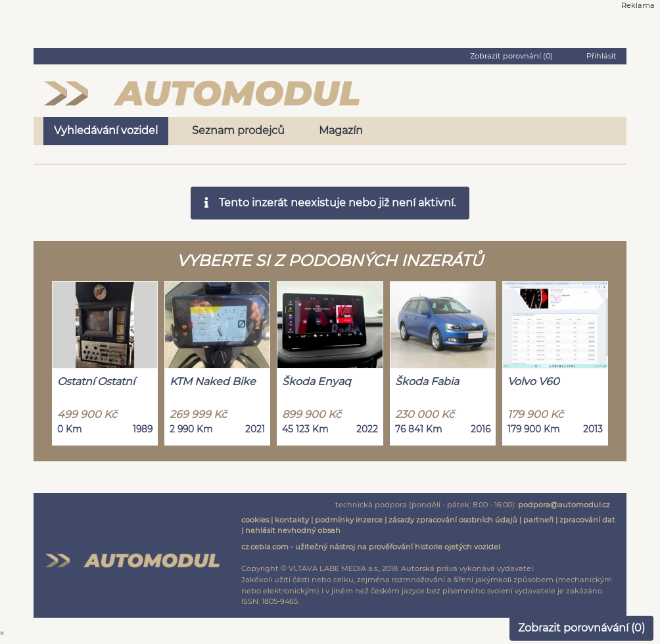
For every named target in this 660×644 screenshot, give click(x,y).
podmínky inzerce (349, 520)
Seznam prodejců (238, 130)
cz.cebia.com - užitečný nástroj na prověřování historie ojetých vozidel (371, 547)
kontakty (292, 520)
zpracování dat (587, 520)
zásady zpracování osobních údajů (453, 520)
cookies (255, 520)
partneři (538, 520)
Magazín (341, 130)
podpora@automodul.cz (564, 505)
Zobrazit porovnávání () (581, 628)
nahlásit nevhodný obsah (293, 530)
